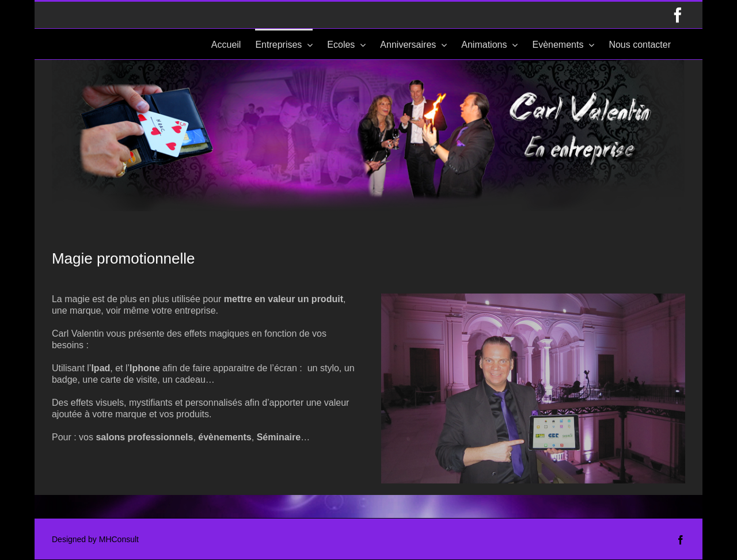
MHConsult (119, 539)
